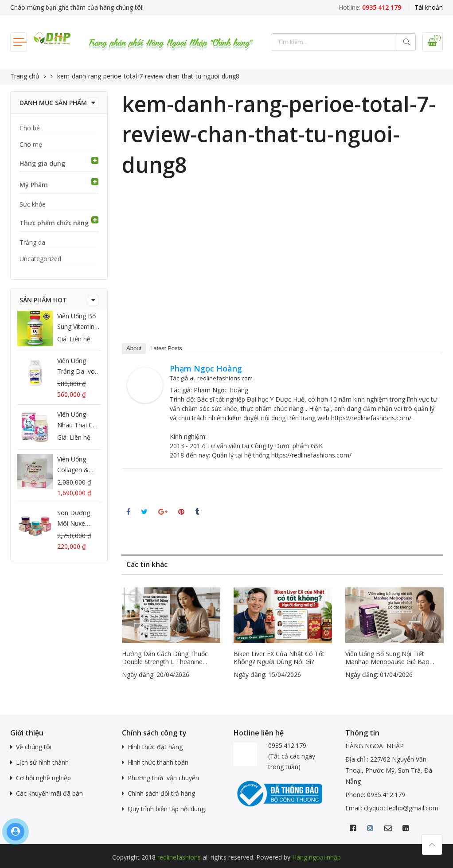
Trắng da (32, 242)
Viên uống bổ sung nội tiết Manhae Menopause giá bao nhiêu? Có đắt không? (387, 658)
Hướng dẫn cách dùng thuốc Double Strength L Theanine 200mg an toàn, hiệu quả (165, 658)
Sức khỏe (33, 204)
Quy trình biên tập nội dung (166, 809)
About (134, 348)
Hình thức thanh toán (158, 762)
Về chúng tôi (34, 747)
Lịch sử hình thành (42, 762)
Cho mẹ (31, 144)
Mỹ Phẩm (34, 185)
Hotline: (370, 7)
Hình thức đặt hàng (155, 747)
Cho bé (30, 128)
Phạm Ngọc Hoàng (206, 368)
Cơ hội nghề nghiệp (43, 778)
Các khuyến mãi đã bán (49, 793)
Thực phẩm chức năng (54, 223)
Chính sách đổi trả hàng (161, 793)
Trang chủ (25, 76)
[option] (171, 634)
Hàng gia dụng (42, 163)
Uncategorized (40, 259)
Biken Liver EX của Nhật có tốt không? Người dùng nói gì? (279, 658)
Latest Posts (166, 348)
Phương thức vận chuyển (163, 778)
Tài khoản (429, 7)
